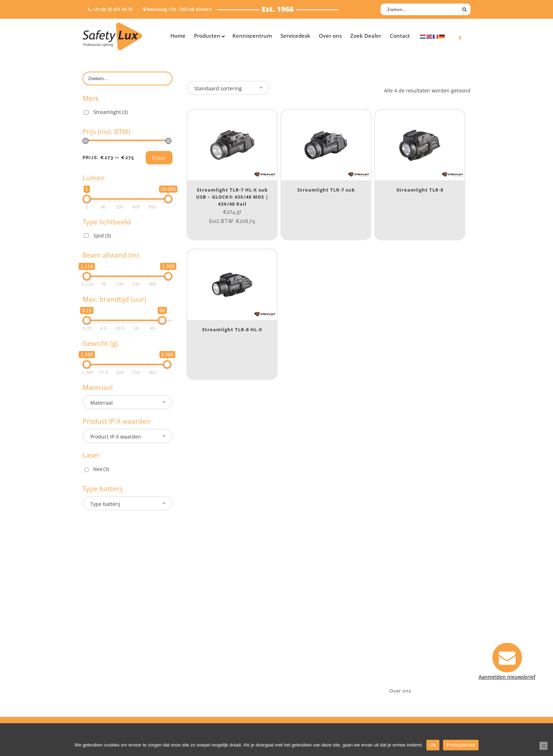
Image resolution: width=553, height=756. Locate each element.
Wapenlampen (100, 664)
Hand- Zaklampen (104, 609)
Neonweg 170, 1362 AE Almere (417, 618)
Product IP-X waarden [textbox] (116, 437)
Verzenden (296, 636)
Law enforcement (208, 618)
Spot (102, 235)
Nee (101, 469)
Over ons (400, 691)
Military (196, 645)
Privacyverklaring (304, 673)
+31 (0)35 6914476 (402, 627)
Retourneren (299, 655)
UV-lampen (96, 682)
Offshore (197, 627)
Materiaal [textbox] (102, 403)
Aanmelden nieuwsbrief (312, 609)
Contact (293, 618)
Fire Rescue (200, 636)
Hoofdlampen (99, 618)
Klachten (294, 645)
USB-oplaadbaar (102, 673)
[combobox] (127, 402)
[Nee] (543, 746)
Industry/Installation (211, 609)
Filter (159, 158)
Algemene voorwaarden (312, 664)
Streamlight (111, 112)
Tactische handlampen (110, 655)
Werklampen (98, 636)
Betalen (293, 627)
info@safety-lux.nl (403, 636)
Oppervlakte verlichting (111, 645)
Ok (433, 745)
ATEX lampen (98, 627)
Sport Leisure (203, 655)
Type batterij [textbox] (105, 504)
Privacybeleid (461, 745)
